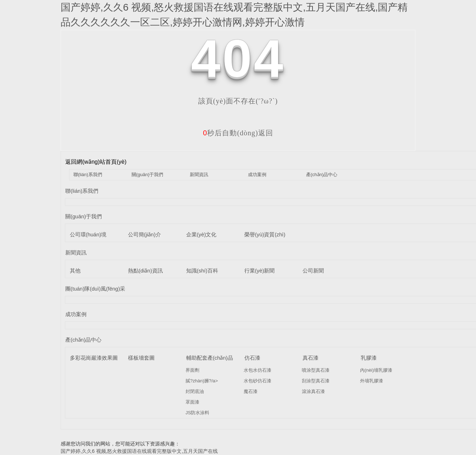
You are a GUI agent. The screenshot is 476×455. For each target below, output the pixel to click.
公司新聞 (313, 271)
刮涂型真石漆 (316, 381)
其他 (75, 271)
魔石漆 (251, 391)
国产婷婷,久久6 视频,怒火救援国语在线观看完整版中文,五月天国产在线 (139, 451)
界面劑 (192, 370)
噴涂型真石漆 (316, 370)
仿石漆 (252, 358)
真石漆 (311, 358)
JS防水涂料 (197, 413)
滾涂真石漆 (313, 391)
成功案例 (257, 175)
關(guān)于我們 (148, 175)
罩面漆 (192, 402)
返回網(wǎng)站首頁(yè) (96, 162)
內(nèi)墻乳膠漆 (376, 370)
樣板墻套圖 (141, 358)
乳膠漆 (369, 358)
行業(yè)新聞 (260, 271)
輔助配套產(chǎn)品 (210, 358)
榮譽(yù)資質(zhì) (265, 234)
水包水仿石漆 (258, 370)
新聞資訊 (199, 175)
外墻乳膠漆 (372, 381)
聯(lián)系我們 (88, 175)
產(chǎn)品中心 (322, 175)
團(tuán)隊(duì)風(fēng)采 (95, 289)
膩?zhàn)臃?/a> (202, 381)
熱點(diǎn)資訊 (145, 271)
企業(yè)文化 (201, 234)
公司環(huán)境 (88, 234)
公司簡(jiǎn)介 (145, 234)
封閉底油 (195, 391)
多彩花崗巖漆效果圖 (94, 358)
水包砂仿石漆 (258, 381)
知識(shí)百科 (202, 271)
